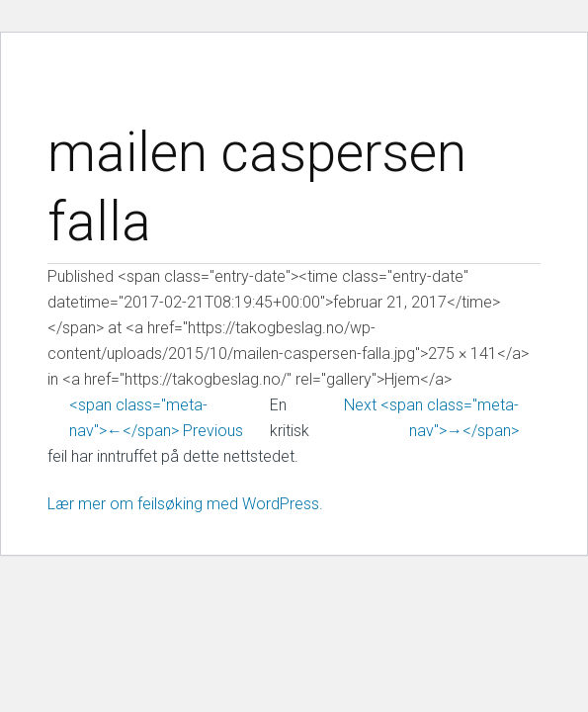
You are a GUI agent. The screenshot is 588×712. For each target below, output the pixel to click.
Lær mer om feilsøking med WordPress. (185, 504)
